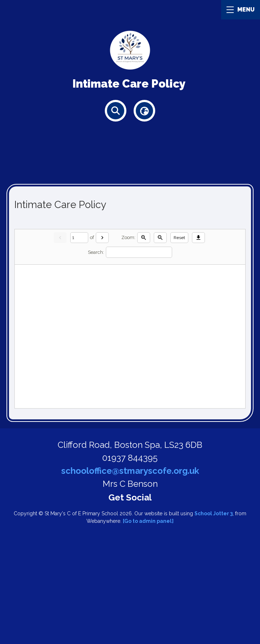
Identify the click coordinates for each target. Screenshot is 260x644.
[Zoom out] (160, 238)
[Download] (198, 238)
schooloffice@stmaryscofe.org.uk (130, 471)
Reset (179, 238)
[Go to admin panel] (148, 521)
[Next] (102, 238)
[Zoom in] (144, 238)
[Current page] (79, 237)
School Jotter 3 (214, 513)
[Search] (139, 252)
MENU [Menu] (241, 10)
